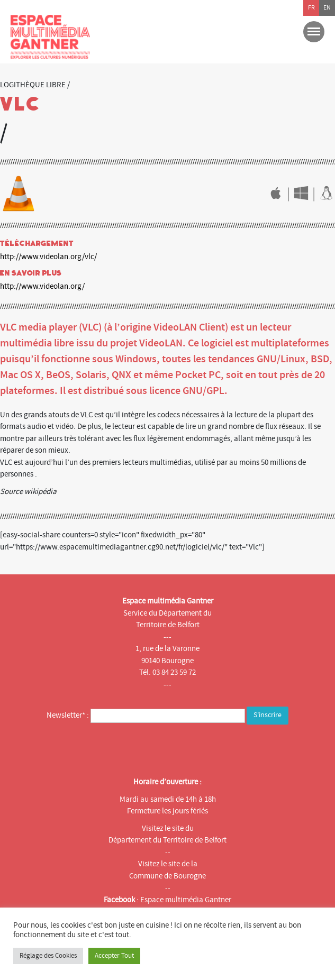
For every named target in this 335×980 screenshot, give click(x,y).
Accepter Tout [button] (114, 956)
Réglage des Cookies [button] (48, 956)
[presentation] (94, 748)
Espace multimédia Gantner (186, 900)
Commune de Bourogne (167, 876)
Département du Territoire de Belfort (167, 840)
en (327, 8)
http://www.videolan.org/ (42, 286)
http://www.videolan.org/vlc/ (48, 257)
